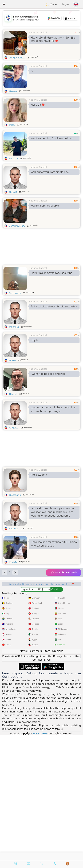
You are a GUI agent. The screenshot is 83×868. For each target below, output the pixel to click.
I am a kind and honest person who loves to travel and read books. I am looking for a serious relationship (52, 512)
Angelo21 (14, 428)
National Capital (38, 32)
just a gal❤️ (38, 105)
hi (32, 71)
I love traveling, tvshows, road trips (51, 273)
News (23, 776)
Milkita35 (14, 327)
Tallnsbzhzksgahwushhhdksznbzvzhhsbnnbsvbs (55, 307)
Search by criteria (64, 573)
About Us (46, 781)
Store (47, 776)
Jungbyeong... (17, 58)
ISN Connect (41, 858)
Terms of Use (72, 781)
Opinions (58, 776)
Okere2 (13, 394)
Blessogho (15, 495)
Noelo (12, 360)
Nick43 (13, 192)
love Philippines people (45, 206)
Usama (13, 91)
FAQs (47, 785)
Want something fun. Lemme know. (53, 138)
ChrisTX (13, 562)
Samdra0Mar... (17, 226)
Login (65, 4)
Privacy (57, 781)
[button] (4, 4)
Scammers (35, 776)
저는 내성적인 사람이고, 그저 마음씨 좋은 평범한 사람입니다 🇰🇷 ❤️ (53, 39)
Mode (51, 4)
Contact (37, 785)
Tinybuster (15, 293)
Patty (12, 125)
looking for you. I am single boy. (50, 172)
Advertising (31, 781)
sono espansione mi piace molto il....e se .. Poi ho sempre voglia (53, 409)
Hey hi (34, 340)
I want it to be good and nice (48, 374)
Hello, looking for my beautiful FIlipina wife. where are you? (54, 544)
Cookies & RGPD (12, 781)
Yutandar (14, 528)
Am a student (39, 475)
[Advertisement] (41, 18)
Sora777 (13, 158)
